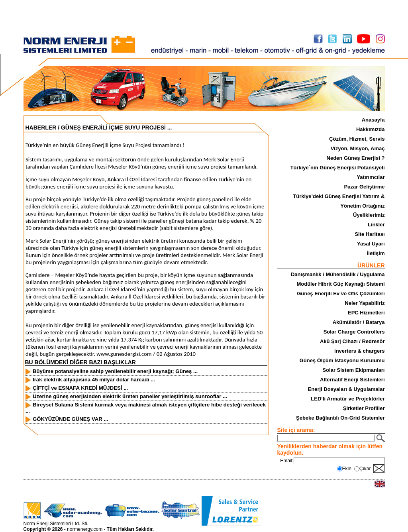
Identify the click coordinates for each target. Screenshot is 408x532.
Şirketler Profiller (364, 408)
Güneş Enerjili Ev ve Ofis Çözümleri (341, 293)
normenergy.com (85, 529)
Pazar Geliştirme (365, 187)
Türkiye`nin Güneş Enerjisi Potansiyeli (338, 168)
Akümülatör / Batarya (359, 322)
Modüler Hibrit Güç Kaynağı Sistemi (340, 284)
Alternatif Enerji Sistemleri (352, 380)
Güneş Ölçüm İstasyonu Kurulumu (342, 360)
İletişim (376, 253)
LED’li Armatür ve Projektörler (348, 399)
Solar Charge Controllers (354, 332)
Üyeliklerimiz (369, 215)
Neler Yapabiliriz (365, 303)
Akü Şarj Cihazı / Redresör (352, 341)
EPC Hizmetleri (366, 313)
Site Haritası (370, 234)
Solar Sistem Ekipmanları (353, 370)
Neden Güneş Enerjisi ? (356, 158)
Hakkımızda (371, 129)
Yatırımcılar (371, 177)
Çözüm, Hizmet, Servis (357, 139)
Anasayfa (373, 120)
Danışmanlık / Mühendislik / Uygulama (338, 274)
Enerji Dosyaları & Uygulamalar (346, 389)
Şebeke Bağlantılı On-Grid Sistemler (340, 418)
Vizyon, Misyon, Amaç (358, 148)
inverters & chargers (359, 351)
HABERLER (41, 128)
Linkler (376, 225)
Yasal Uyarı (371, 244)
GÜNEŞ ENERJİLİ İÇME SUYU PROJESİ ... (117, 128)
